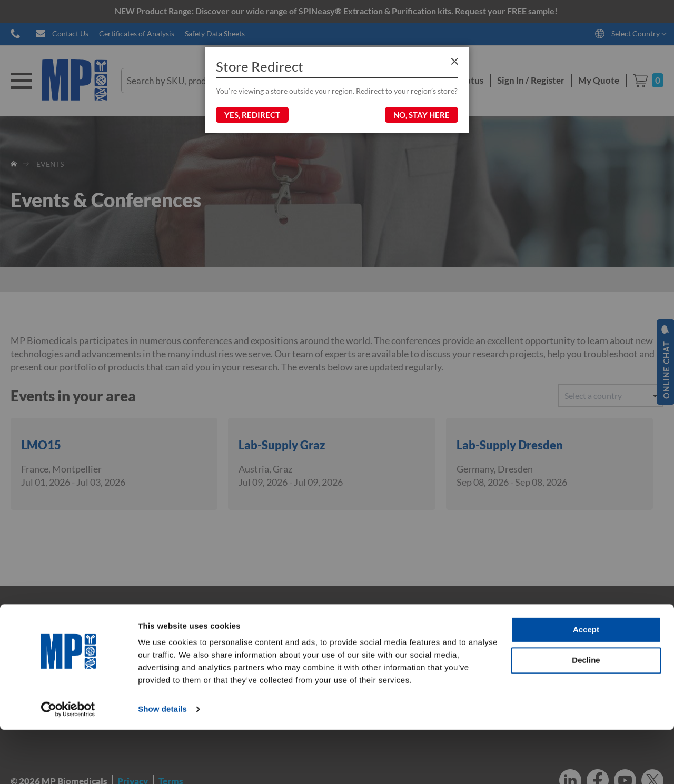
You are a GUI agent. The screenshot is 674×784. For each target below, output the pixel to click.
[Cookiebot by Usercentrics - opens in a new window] (68, 763)
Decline (586, 714)
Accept (586, 684)
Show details (162, 763)
